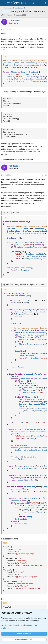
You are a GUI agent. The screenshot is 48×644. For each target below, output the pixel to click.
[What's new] (40, 3)
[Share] (42, 30)
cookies (20, 618)
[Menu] (4, 3)
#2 (46, 175)
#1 (46, 29)
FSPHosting (8, 15)
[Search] (45, 3)
